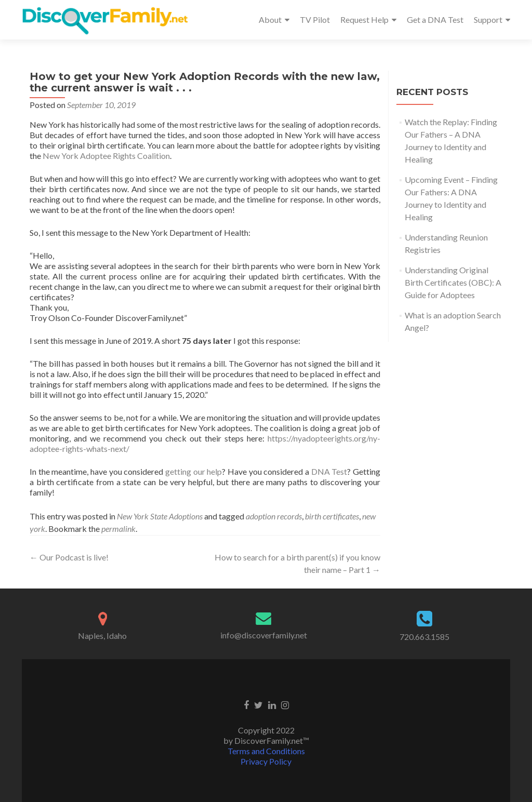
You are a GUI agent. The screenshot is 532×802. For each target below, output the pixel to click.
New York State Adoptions (160, 516)
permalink (118, 529)
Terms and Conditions (266, 751)
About (270, 19)
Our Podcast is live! (69, 557)
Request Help (364, 19)
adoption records (274, 516)
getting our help (194, 471)
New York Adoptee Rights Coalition (106, 156)
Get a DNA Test (435, 19)
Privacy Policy (266, 761)
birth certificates (332, 516)
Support (488, 19)
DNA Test (329, 471)
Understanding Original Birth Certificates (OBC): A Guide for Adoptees (453, 282)
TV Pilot (315, 19)
